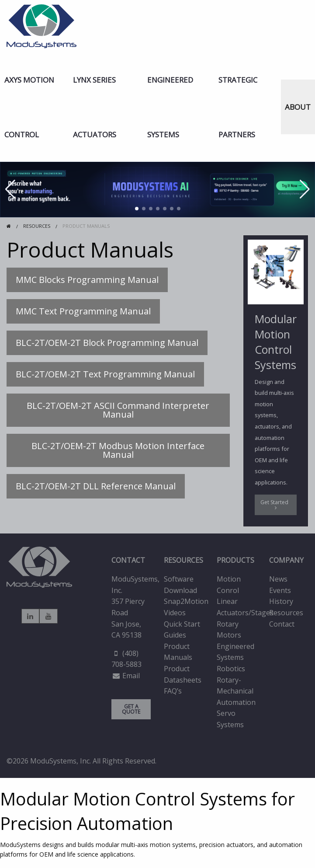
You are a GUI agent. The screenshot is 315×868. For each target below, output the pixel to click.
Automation (236, 702)
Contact (282, 624)
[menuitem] (35, 107)
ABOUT (298, 107)
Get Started (276, 504)
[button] (137, 209)
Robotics (231, 669)
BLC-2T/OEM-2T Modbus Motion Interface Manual (118, 450)
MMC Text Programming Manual (83, 311)
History (281, 601)
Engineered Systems (170, 107)
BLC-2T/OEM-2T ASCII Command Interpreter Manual (118, 410)
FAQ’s (173, 691)
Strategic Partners (238, 107)
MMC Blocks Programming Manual (87, 280)
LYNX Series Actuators (95, 107)
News (278, 579)
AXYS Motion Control (29, 107)
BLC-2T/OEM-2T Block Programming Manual (107, 343)
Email (131, 676)
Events (280, 590)
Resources (286, 613)
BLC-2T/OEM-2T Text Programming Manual (105, 374)
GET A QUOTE (131, 709)
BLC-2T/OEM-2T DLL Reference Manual (96, 486)
